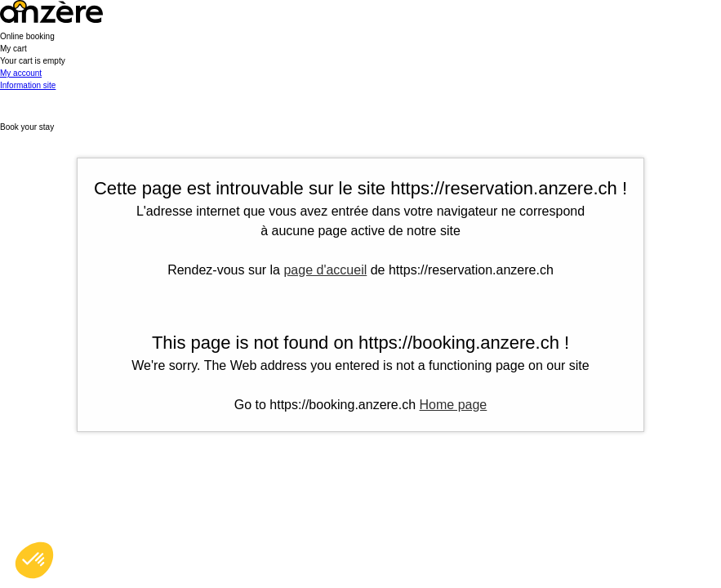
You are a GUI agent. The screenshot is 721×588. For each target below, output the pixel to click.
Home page (454, 405)
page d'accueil (325, 270)
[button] (360, 55)
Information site (28, 85)
